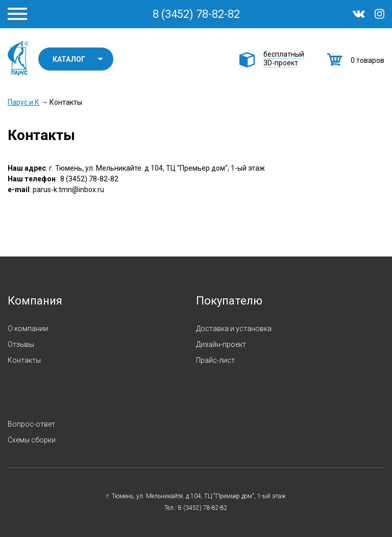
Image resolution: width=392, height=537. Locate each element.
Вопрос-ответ (31, 424)
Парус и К (18, 58)
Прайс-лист (215, 360)
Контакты (24, 360)
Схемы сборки (32, 440)
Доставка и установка (234, 329)
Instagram (379, 14)
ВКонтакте (359, 14)
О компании (28, 329)
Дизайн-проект (221, 344)
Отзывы (21, 344)
